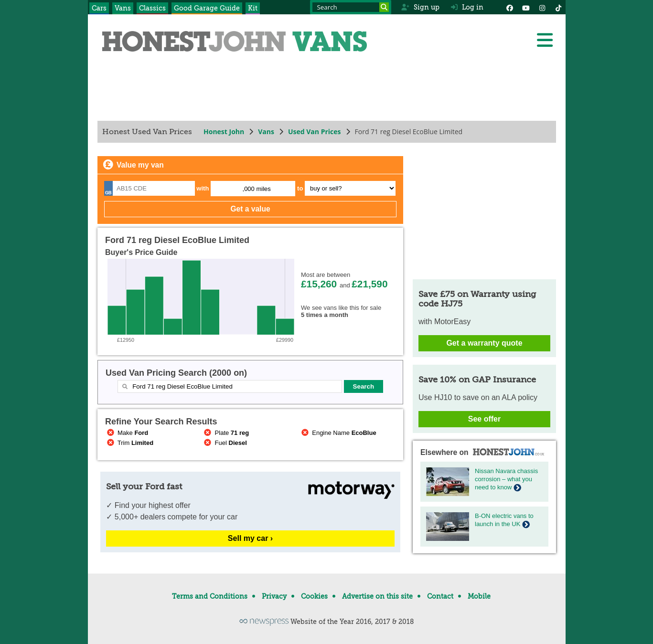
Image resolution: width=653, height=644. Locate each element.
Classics (152, 8)
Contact (440, 596)
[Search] (384, 7)
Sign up (420, 7)
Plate (225, 433)
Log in (467, 7)
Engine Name (338, 433)
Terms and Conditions (210, 596)
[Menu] (545, 40)
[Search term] (351, 7)
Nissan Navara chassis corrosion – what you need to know (506, 479)
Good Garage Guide (207, 8)
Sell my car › (250, 538)
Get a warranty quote (484, 343)
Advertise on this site (377, 596)
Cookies (314, 596)
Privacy (274, 596)
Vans (123, 8)
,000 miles (256, 189)
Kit (253, 8)
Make (127, 433)
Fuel (224, 443)
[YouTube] (526, 7)
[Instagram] (542, 7)
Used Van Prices (314, 132)
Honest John (224, 132)
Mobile (479, 596)
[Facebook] (510, 7)
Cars (99, 8)
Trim (129, 443)
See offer (484, 419)
